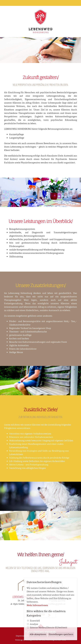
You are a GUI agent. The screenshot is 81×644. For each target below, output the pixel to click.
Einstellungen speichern (61, 635)
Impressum (21, 636)
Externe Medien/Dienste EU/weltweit (49, 628)
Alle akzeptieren (38, 635)
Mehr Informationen (37, 605)
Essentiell (35, 621)
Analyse (34, 624)
